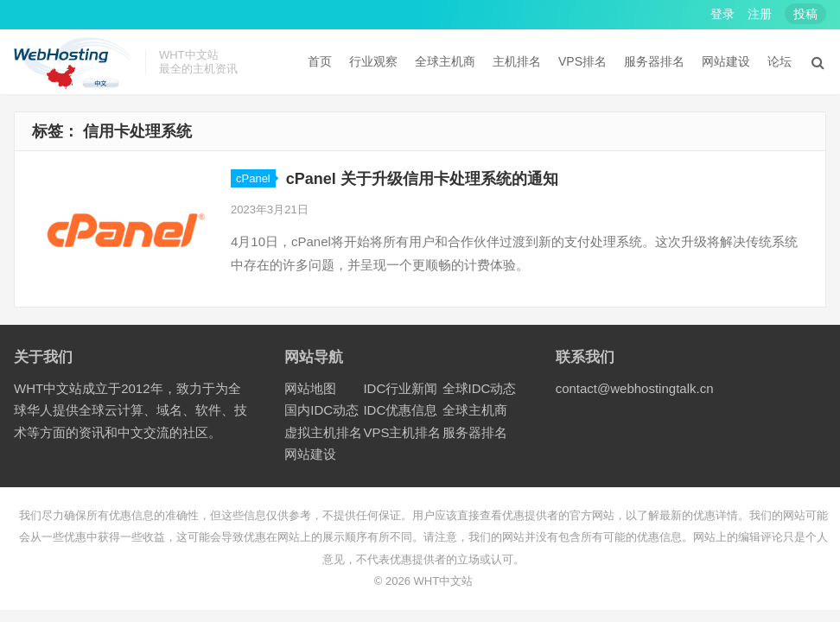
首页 (320, 61)
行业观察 (373, 61)
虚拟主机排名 (323, 432)
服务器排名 (654, 61)
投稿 (805, 14)
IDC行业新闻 (400, 388)
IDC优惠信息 (400, 410)
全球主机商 (445, 61)
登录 (722, 14)
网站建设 (726, 61)
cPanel (253, 178)
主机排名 (517, 61)
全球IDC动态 (480, 388)
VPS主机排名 (402, 432)
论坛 (780, 61)
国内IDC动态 (321, 410)
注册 (760, 14)
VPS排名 (582, 61)
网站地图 (310, 388)
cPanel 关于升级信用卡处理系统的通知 (422, 179)
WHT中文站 (444, 581)
